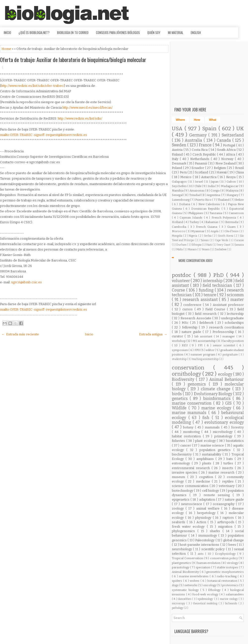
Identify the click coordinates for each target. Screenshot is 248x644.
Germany (199, 135)
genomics (198, 384)
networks (191, 585)
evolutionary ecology (224, 422)
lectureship (235, 314)
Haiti (209, 245)
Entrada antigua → (153, 334)
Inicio (7, 32)
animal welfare (209, 508)
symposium (180, 350)
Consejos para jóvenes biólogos (118, 32)
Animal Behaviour (227, 379)
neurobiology (182, 549)
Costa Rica (200, 150)
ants (201, 554)
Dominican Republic (206, 209)
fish (207, 418)
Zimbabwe (221, 249)
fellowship (190, 327)
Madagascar (230, 186)
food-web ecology (206, 594)
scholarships (234, 323)
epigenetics (181, 499)
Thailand (224, 200)
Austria (178, 150)
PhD (220, 275)
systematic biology (186, 590)
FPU (197, 350)
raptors (229, 518)
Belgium (220, 168)
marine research (222, 472)
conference (193, 305)
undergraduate (232, 318)
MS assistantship (204, 341)
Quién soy (154, 32)
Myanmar (198, 231)
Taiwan (205, 240)
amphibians (206, 459)
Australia (194, 140)
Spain (210, 129)
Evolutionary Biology (214, 394)
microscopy (179, 603)
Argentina (214, 195)
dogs (175, 585)
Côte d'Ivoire (232, 231)
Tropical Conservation (188, 558)
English (196, 32)
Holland (178, 222)
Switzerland (233, 135)
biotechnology (183, 491)
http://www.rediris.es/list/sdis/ (80, 118)
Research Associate (196, 318)
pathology (178, 608)
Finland (178, 154)
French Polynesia (225, 218)
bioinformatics (218, 399)
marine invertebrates (194, 576)
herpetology (207, 513)
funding (207, 290)
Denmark (179, 163)
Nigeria (193, 236)
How (197, 120)
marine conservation (193, 403)
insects (229, 468)
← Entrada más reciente (20, 334)
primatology (224, 436)
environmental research (192, 468)
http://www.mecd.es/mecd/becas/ (88, 108)
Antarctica (209, 177)
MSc (186, 323)
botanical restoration (223, 581)
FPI (201, 345)
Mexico (186, 177)
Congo (215, 191)
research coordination (226, 327)
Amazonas (197, 191)
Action (202, 522)
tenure (210, 295)
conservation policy (224, 558)
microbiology (224, 432)
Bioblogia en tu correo (73, 32)
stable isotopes (228, 567)
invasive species (185, 472)
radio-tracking (227, 576)
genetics (181, 399)
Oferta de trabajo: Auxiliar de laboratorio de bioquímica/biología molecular (73, 60)
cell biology (211, 491)
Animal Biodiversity (186, 572)
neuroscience (192, 504)
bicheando (232, 603)
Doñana (185, 204)
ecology (226, 374)
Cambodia (180, 227)
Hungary (233, 195)
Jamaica (239, 245)
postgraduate (231, 355)
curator (178, 336)
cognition (207, 477)
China (240, 172)
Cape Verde (222, 240)
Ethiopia (197, 245)
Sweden (180, 145)
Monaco (192, 249)
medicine (204, 481)
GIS (229, 403)
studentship (179, 359)
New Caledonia (210, 204)
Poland (177, 168)
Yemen (206, 249)
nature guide (192, 332)
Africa (231, 154)
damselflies (185, 599)
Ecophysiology (226, 554)
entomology (182, 463)
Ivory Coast (224, 245)
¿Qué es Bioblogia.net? (34, 32)
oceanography (224, 504)
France (206, 145)
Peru (184, 172)
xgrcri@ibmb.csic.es (27, 282)
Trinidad (195, 195)
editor (210, 350)
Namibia (178, 191)
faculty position (233, 341)
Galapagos (180, 182)
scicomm (235, 295)
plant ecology (206, 441)
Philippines (196, 213)
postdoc (183, 275)
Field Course (216, 309)
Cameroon (236, 213)
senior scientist (225, 345)
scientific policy (214, 549)
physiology (204, 518)
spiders (177, 581)
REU (186, 345)
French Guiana (207, 227)
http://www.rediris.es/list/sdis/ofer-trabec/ (33, 86)
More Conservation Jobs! (196, 260)
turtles (229, 463)
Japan (215, 182)
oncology (210, 585)
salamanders (235, 594)
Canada (225, 140)
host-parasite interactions (200, 545)
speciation (203, 567)
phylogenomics (185, 531)
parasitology (181, 567)
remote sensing (218, 495)
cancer (186, 445)
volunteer (181, 281)
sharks (216, 531)
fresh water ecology (189, 527)
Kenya (231, 177)
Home (7, 49)
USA (178, 129)
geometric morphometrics (225, 572)
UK (240, 129)
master (237, 300)
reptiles (229, 481)
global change (233, 540)
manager (229, 336)
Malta (180, 249)
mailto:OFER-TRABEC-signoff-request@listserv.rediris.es (44, 135)
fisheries (179, 441)
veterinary (227, 486)
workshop (179, 341)
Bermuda (232, 222)
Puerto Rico (204, 200)
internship (213, 281)
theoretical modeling (206, 603)
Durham (182, 245)
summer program (203, 354)
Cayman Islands (192, 218)
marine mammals (190, 413)
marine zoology (229, 599)
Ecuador (198, 168)
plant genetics (182, 563)
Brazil (239, 168)
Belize (239, 200)
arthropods (227, 522)
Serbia (208, 236)
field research (206, 314)
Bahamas (212, 222)
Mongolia (177, 236)
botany (189, 427)
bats (231, 459)
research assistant (201, 300)
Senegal (178, 195)
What (213, 120)
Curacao (239, 240)
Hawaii (222, 172)
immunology (208, 535)
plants (208, 463)
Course (179, 290)
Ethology (215, 590)
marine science (213, 445)
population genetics (216, 450)
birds (177, 394)
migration (226, 527)
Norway (228, 159)
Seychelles (180, 186)
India (211, 186)
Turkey (195, 222)
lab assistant (204, 336)
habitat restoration (187, 436)
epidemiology (206, 599)
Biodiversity (184, 379)
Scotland (202, 172)
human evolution (209, 563)
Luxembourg (181, 200)
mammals (213, 427)
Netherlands (201, 159)
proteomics (231, 585)
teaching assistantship (205, 359)
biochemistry (182, 454)
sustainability (212, 454)
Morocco (179, 231)
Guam (232, 227)
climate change (217, 389)
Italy (176, 159)
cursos (188, 309)
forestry (237, 427)
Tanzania (216, 213)
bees (233, 545)
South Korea (226, 236)
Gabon (232, 182)
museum (180, 477)
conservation (193, 368)
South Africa (227, 150)
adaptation (208, 499)
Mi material (176, 32)
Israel (199, 182)
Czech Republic (205, 154)
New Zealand (226, 163)
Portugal (230, 145)
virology (233, 563)
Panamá (201, 163)
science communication (191, 486)
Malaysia (232, 191)
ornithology (187, 374)
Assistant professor (228, 305)
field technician (218, 285)
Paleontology (205, 540)
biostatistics (235, 441)
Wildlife (180, 408)
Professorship (224, 332)
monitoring (192, 432)
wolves (195, 581)
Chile (198, 186)
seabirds (179, 522)
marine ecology (217, 408)
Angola (215, 231)
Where (180, 120)
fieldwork (207, 323)
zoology (179, 508)
